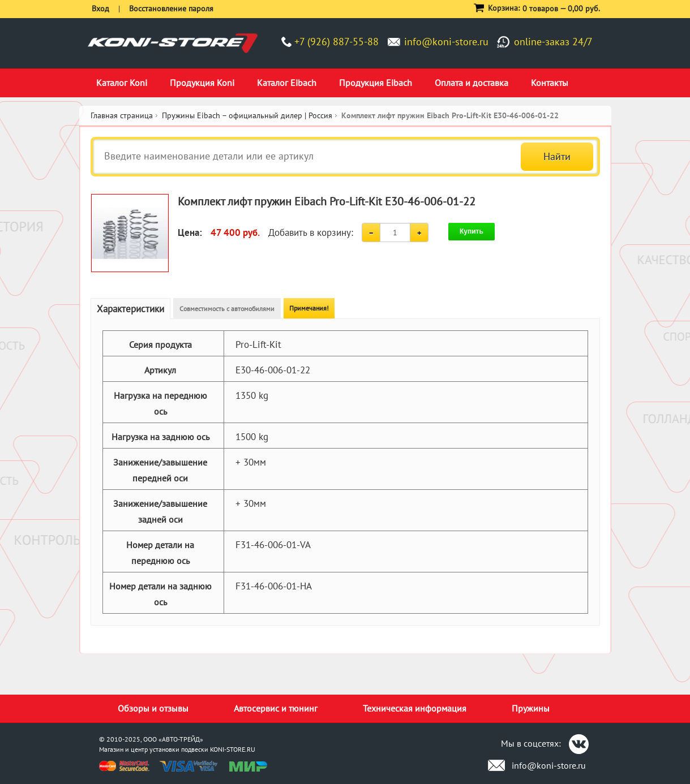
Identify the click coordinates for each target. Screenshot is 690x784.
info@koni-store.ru (446, 42)
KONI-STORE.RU (233, 749)
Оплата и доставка (472, 83)
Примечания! (309, 308)
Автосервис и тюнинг (276, 708)
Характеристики (130, 309)
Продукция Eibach (376, 83)
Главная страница (122, 115)
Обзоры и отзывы (153, 708)
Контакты (550, 83)
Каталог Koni (122, 83)
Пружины (531, 708)
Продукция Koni (202, 83)
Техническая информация (415, 708)
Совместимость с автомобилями (227, 309)
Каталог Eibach (287, 83)
